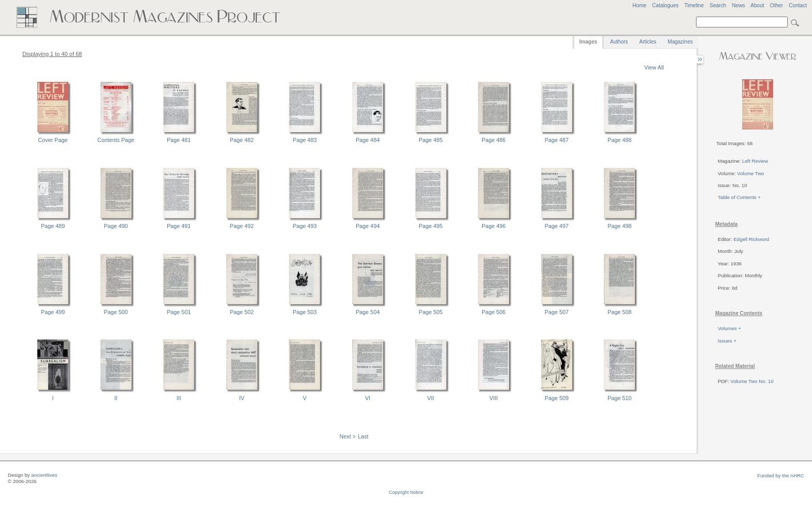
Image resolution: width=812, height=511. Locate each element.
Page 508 (619, 312)
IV (242, 398)
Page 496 (494, 226)
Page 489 (53, 226)
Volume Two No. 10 (752, 381)
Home (639, 5)
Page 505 (431, 312)
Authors (619, 42)
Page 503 (304, 312)
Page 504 (368, 312)
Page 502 (242, 312)
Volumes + (729, 328)
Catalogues (665, 5)
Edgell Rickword (751, 239)
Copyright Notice (406, 492)
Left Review (755, 161)
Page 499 (53, 312)
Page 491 (179, 226)
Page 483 (304, 140)
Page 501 (179, 312)
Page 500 (116, 312)
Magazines (680, 42)
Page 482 (242, 140)
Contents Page (116, 140)
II (116, 398)
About (757, 5)
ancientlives (44, 475)
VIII (494, 398)
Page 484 (368, 140)
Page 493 (304, 226)
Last (363, 436)
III (179, 398)
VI (368, 398)
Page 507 (557, 312)
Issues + (727, 341)
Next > (348, 436)
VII (431, 398)
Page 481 (179, 140)
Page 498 (619, 226)
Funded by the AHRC (781, 475)
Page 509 (557, 398)
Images (588, 42)
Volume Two (750, 173)
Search (718, 5)
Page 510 (619, 398)
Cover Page (53, 140)
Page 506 (494, 312)
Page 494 (368, 226)
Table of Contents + (739, 197)
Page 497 (557, 226)
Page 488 (619, 140)
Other (777, 5)
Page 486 (494, 140)
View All (654, 67)
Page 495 (431, 226)
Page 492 (242, 226)
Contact (798, 5)
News (738, 5)
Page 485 (431, 140)
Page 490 (116, 226)
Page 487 (557, 140)
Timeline (694, 5)
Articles (648, 42)
